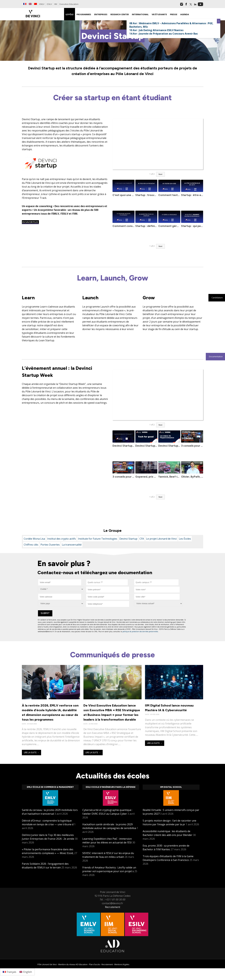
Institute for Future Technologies (98, 539)
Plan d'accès (95, 964)
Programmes (84, 14)
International (140, 14)
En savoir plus (30, 222)
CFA (142, 539)
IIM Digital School (171, 787)
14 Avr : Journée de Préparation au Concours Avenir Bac (164, 34)
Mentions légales (122, 964)
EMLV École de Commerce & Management (50, 787)
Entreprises (101, 14)
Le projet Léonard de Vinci (161, 539)
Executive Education (69, 4)
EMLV (42, 4)
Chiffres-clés (31, 545)
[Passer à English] (26, 972)
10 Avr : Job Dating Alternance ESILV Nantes (156, 30)
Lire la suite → (31, 753)
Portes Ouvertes (50, 545)
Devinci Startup (128, 539)
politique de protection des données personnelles (140, 632)
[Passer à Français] (10, 972)
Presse (174, 14)
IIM (56, 4)
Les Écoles (185, 539)
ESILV (49, 4)
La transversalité (72, 545)
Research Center (120, 14)
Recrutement (113, 907)
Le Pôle (70, 14)
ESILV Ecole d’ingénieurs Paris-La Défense (111, 787)
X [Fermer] (219, 21)
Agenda (185, 14)
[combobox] (107, 582)
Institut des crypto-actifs (61, 539)
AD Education (82, 964)
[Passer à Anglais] (30, 4)
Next (160, 174)
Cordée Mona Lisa (34, 539)
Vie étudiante (159, 14)
